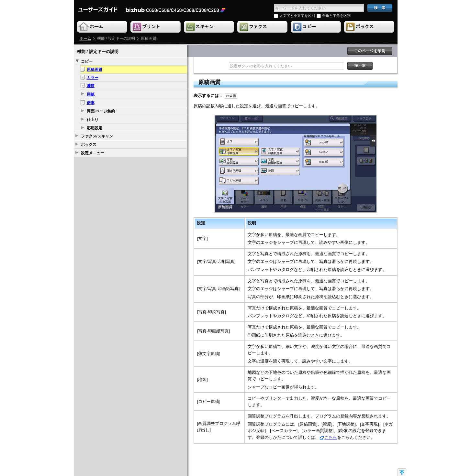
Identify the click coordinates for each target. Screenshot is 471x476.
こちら (331, 437)
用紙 (91, 94)
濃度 (91, 86)
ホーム (85, 38)
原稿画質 (95, 70)
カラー (93, 78)
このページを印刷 (370, 51)
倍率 (91, 103)
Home (103, 27)
